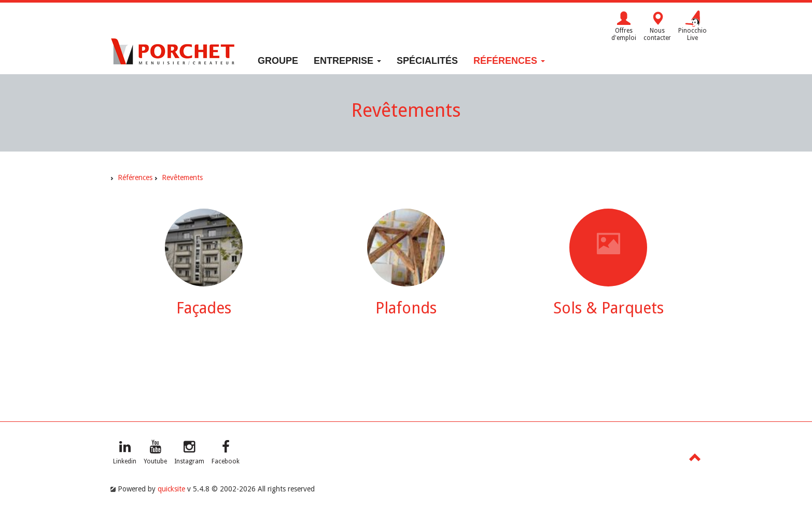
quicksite (171, 489)
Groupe (278, 61)
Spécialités (427, 61)
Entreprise (347, 61)
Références (509, 61)
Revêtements (182, 177)
